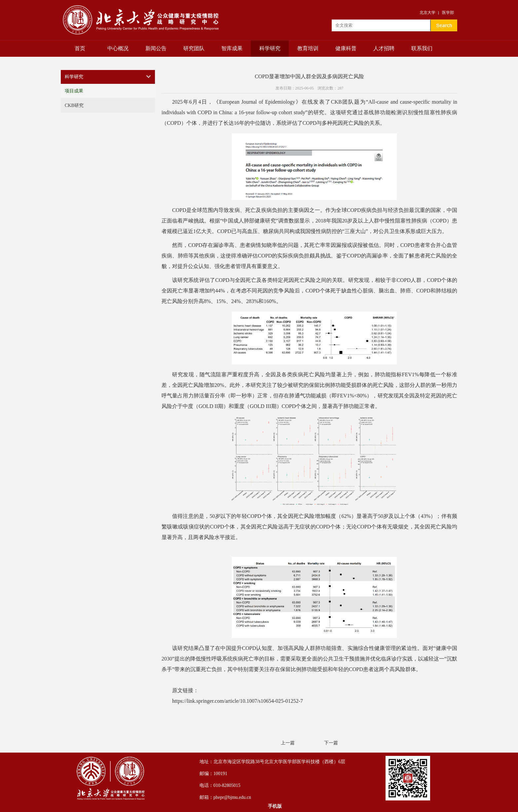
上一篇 (288, 743)
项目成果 (74, 91)
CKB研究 (74, 105)
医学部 (448, 13)
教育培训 (308, 48)
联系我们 (422, 48)
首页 (80, 48)
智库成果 (232, 48)
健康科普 (346, 48)
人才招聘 (384, 48)
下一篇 (331, 743)
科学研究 (270, 48)
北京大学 (427, 13)
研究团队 (194, 48)
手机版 (275, 806)
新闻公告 (156, 48)
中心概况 (118, 48)
